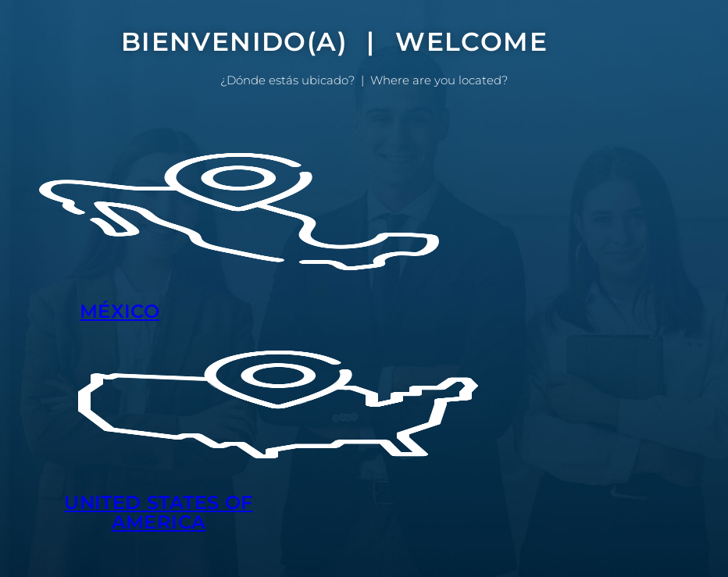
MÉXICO (120, 311)
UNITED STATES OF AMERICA (158, 512)
